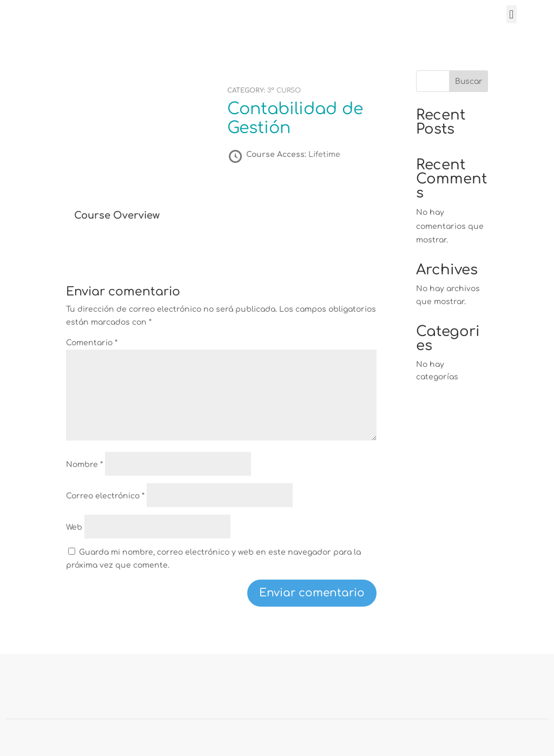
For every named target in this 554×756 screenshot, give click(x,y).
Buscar (469, 81)
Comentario (92, 343)
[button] (512, 14)
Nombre (84, 465)
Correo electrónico (105, 496)
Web (74, 527)
